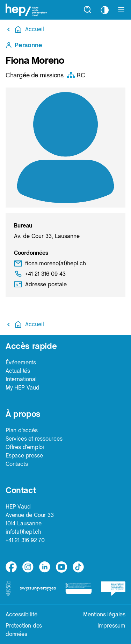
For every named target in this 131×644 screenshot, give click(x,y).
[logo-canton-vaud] (8, 589)
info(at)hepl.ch (23, 532)
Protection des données (24, 630)
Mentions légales (104, 614)
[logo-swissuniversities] (38, 589)
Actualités (18, 371)
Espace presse (24, 456)
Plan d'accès (22, 430)
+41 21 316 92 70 (25, 540)
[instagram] (28, 567)
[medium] (61, 567)
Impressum (111, 626)
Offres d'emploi (25, 447)
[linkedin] (45, 567)
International (21, 379)
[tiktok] (78, 567)
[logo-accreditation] (78, 589)
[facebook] (11, 567)
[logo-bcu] (113, 588)
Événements (21, 362)
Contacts (17, 464)
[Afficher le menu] (121, 10)
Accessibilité (21, 614)
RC (76, 75)
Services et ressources (34, 439)
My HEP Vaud (23, 388)
